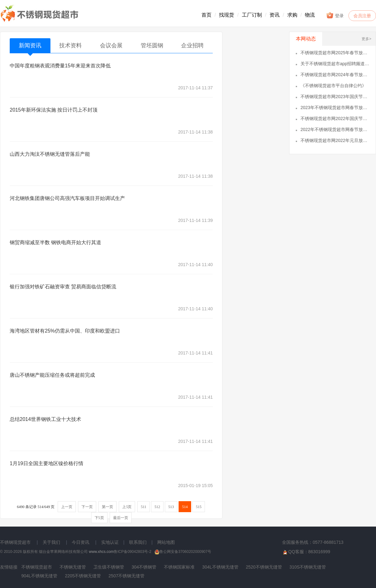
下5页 (99, 518)
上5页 (127, 507)
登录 (335, 15)
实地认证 (110, 542)
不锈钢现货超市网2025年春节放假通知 (335, 53)
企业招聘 (192, 45)
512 (157, 507)
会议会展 (111, 45)
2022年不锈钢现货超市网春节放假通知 (335, 129)
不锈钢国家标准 (179, 567)
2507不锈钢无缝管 (126, 576)
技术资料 (70, 45)
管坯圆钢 (152, 45)
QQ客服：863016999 (306, 552)
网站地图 (166, 542)
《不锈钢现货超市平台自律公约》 (333, 86)
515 (199, 507)
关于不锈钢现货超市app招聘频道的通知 (335, 64)
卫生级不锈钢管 (109, 567)
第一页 (107, 507)
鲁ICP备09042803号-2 (133, 552)
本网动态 (306, 39)
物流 (310, 15)
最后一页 (121, 518)
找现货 (227, 15)
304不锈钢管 (144, 567)
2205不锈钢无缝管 (83, 576)
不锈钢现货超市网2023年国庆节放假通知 (335, 97)
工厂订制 (252, 15)
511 (144, 507)
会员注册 (362, 16)
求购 (292, 15)
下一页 (87, 507)
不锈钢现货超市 (15, 542)
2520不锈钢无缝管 (264, 567)
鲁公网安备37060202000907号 (183, 552)
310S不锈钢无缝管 (308, 567)
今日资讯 (81, 542)
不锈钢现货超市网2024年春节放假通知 (335, 75)
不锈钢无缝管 (73, 567)
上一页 (67, 507)
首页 (206, 15)
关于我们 (51, 542)
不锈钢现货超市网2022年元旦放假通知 (335, 140)
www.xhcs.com (101, 552)
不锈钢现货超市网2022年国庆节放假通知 (335, 118)
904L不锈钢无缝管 (39, 576)
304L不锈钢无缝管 (220, 567)
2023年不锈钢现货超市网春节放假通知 (335, 108)
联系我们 (138, 542)
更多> (366, 39)
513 (171, 507)
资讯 (274, 15)
